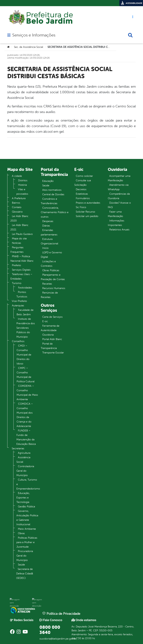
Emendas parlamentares (49, 232)
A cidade (17, 176)
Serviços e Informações (34, 35)
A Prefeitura (19, 198)
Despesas (48, 221)
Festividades (25, 288)
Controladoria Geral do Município (25, 471)
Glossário (17, 212)
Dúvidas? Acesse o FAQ (119, 205)
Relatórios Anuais (119, 230)
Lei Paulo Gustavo (22, 234)
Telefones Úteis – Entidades (21, 276)
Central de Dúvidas (53, 194)
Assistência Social (23, 460)
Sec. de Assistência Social (28, 47)
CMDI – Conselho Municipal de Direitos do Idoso (24, 355)
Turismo (17, 283)
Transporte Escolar (53, 353)
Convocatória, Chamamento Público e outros (55, 212)
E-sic (45, 321)
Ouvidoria (48, 335)
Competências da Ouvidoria (119, 196)
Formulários (83, 198)
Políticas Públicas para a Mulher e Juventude (27, 542)
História (22, 185)
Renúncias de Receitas (49, 295)
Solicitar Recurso (85, 212)
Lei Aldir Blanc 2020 (19, 218)
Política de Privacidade (61, 613)
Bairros (16, 203)
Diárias (46, 226)
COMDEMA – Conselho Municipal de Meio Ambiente (27, 393)
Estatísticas (82, 194)
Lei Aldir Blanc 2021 (19, 227)
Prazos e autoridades (88, 203)
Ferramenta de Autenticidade (50, 328)
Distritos (23, 180)
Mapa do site (19, 239)
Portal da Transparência (49, 346)
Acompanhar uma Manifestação (119, 178)
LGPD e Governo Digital (51, 255)
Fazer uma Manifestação (115, 214)
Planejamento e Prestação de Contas (53, 277)
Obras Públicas (51, 270)
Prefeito (16, 265)
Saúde (21, 565)
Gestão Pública (26, 507)
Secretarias (18, 448)
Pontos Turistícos (22, 294)
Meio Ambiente (27, 529)
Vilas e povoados (22, 192)
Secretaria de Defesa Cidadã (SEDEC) (25, 574)
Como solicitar (84, 176)
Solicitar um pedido (87, 216)
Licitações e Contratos (48, 264)
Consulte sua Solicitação (83, 183)
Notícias (16, 243)
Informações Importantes (116, 223)
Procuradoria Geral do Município (25, 556)
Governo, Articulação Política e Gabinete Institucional (27, 518)
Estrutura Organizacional (49, 241)
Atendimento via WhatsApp (118, 187)
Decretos (81, 189)
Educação (48, 181)
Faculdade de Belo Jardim (25, 312)
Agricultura (24, 453)
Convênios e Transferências (49, 201)
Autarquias (18, 306)
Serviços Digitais (21, 270)
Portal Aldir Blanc (52, 339)
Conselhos (18, 341)
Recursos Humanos (54, 288)
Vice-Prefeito (19, 301)
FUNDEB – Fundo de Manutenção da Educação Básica (26, 437)
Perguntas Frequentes (17, 250)
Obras (21, 533)
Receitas (47, 284)
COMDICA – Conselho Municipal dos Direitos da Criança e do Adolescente (25, 415)
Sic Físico (81, 207)
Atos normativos (52, 190)
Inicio (45, 248)
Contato (17, 207)
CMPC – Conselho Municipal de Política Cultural (26, 375)
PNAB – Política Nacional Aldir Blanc (22, 259)
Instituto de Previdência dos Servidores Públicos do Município (26, 328)
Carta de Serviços (52, 317)
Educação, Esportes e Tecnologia (23, 498)
